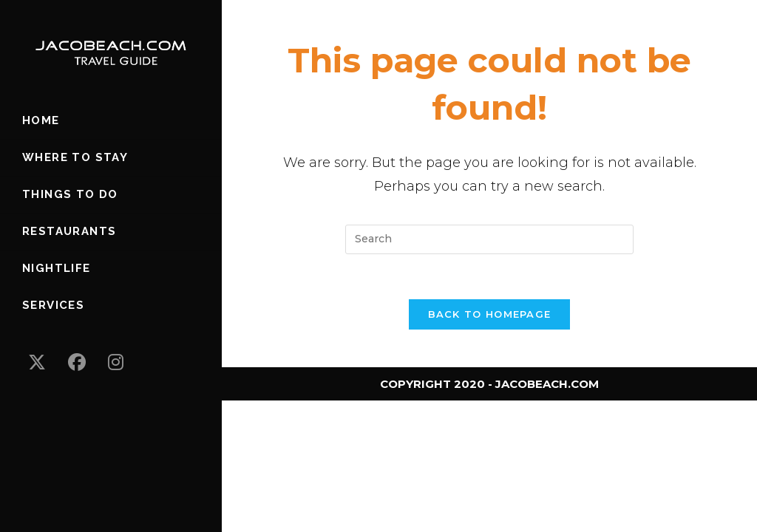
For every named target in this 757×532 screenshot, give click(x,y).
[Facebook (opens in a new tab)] (77, 362)
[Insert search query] (489, 239)
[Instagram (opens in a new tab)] (116, 362)
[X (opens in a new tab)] (37, 362)
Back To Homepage (490, 314)
